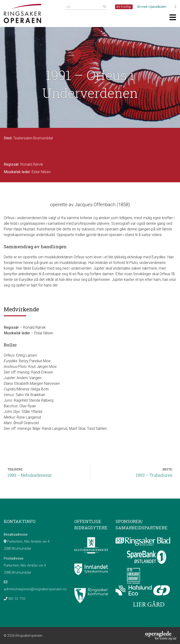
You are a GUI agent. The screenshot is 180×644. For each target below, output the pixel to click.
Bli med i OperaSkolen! (152, 7)
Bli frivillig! (124, 7)
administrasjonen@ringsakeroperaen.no (35, 589)
